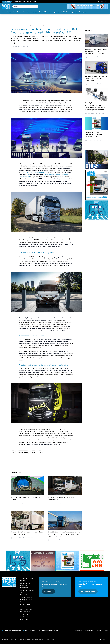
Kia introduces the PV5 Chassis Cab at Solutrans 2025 (61, 499)
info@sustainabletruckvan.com (48, 630)
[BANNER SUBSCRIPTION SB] (92, 561)
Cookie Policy (89, 630)
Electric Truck (17, 12)
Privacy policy (79, 630)
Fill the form (48, 591)
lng (40, 452)
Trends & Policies (45, 12)
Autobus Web (24, 617)
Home (4, 12)
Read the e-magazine (88, 591)
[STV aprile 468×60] (88, 6)
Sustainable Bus (25, 583)
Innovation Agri (25, 604)
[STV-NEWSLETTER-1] (97, 210)
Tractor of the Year (26, 597)
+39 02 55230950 (29, 630)
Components (55, 12)
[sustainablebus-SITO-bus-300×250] (97, 159)
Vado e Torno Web (26, 609)
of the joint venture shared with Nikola (34, 172)
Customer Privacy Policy (101, 630)
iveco (33, 452)
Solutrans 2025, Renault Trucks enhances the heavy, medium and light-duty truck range (96, 51)
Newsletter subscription (20, 2)
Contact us (35, 2)
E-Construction (25, 619)
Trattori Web (24, 614)
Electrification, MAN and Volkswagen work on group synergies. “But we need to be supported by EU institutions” (64, 534)
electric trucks (23, 452)
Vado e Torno (24, 607)
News (9, 12)
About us (29, 2)
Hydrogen (34, 12)
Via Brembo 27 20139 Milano (12, 630)
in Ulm (27, 175)
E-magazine (7, 2)
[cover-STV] (97, 185)
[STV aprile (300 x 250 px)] (67, 561)
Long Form (73, 12)
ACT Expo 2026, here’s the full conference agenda (25, 499)
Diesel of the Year (26, 595)
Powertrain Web (25, 612)
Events (25, 503)
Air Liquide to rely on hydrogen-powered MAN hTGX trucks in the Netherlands (97, 78)
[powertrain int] (43, 561)
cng (13, 452)
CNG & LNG (65, 12)
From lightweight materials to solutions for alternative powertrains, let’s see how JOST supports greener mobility (96, 106)
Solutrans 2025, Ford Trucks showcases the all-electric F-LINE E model (27, 533)
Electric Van (26, 12)
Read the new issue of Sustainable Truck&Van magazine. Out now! (94, 134)
